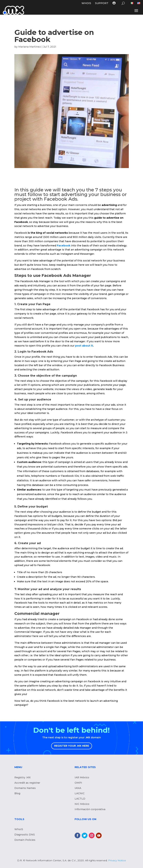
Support (102, 3)
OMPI (78, 783)
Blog (17, 794)
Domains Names (25, 788)
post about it (84, 346)
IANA (78, 788)
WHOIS (86, 3)
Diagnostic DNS (25, 835)
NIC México (82, 804)
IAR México (82, 778)
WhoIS (19, 829)
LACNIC (80, 794)
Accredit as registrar (27, 783)
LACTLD (80, 799)
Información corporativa (90, 809)
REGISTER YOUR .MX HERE (72, 746)
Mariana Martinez (30, 47)
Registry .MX (22, 778)
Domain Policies (25, 840)
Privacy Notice (117, 860)
